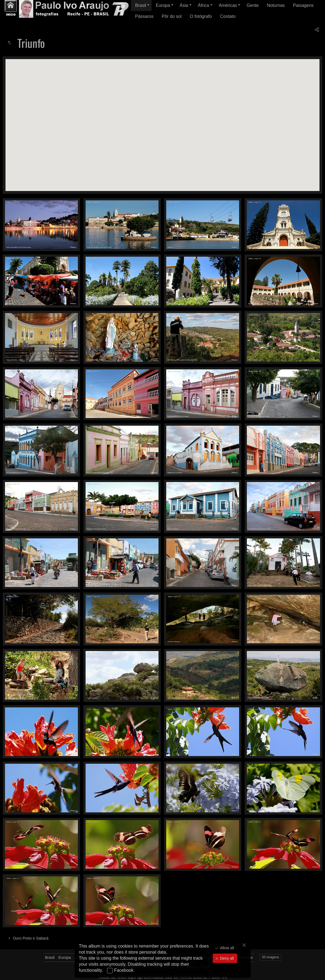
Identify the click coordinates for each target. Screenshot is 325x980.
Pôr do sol (172, 16)
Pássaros (144, 16)
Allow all (226, 948)
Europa (163, 5)
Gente (253, 5)
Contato (228, 16)
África (204, 5)
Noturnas (276, 5)
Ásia (184, 5)
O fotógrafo (201, 16)
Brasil (141, 5)
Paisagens (303, 5)
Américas (228, 5)
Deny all (226, 958)
